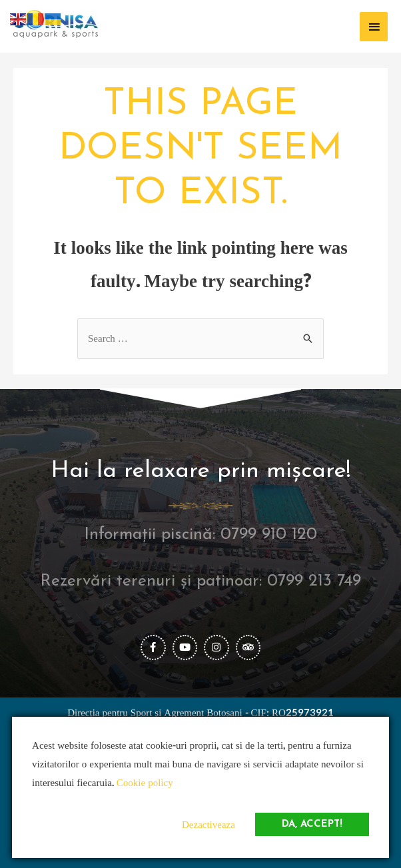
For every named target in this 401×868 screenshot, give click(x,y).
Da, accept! (312, 824)
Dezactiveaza (208, 825)
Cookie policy (145, 783)
